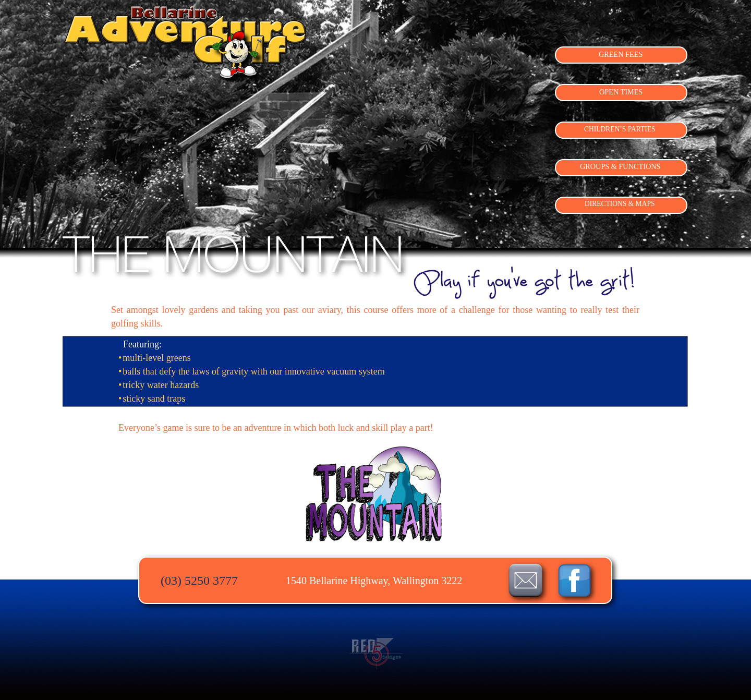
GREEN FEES (621, 54)
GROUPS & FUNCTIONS (620, 166)
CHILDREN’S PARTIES (620, 129)
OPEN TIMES (621, 92)
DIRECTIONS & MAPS (620, 204)
